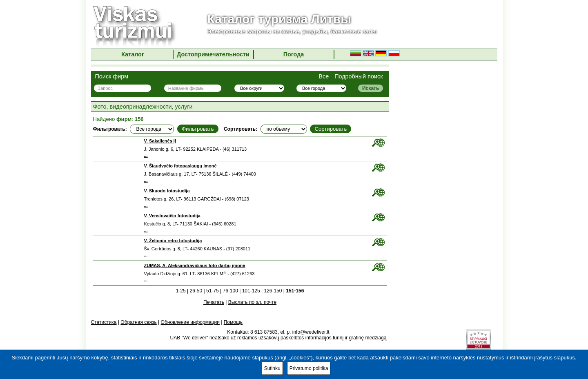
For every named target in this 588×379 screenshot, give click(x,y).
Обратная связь (138, 322)
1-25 (181, 291)
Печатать (214, 302)
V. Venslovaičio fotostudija (172, 216)
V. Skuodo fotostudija (167, 191)
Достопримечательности (213, 54)
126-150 (273, 291)
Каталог (133, 54)
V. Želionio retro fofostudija (173, 241)
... (146, 155)
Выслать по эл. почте (252, 302)
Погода (294, 54)
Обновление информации (190, 322)
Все (324, 76)
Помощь (233, 322)
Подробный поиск (359, 76)
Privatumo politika (309, 368)
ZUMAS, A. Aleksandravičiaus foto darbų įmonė (195, 265)
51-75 (213, 291)
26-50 (196, 291)
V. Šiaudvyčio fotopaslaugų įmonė (180, 166)
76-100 (230, 291)
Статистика (104, 322)
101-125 (251, 291)
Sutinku (272, 368)
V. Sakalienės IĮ (160, 141)
